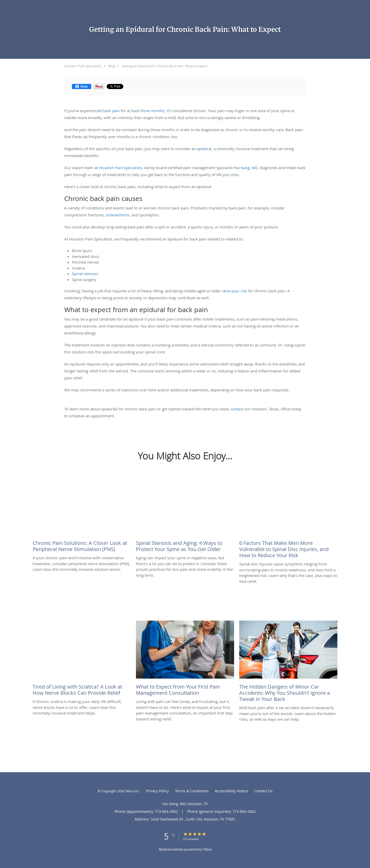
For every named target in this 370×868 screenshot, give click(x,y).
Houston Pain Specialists (83, 66)
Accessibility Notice (231, 791)
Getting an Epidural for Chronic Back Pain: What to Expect (165, 66)
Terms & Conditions (192, 791)
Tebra (207, 849)
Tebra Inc (132, 791)
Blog (112, 66)
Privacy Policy (157, 791)
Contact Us (263, 791)
